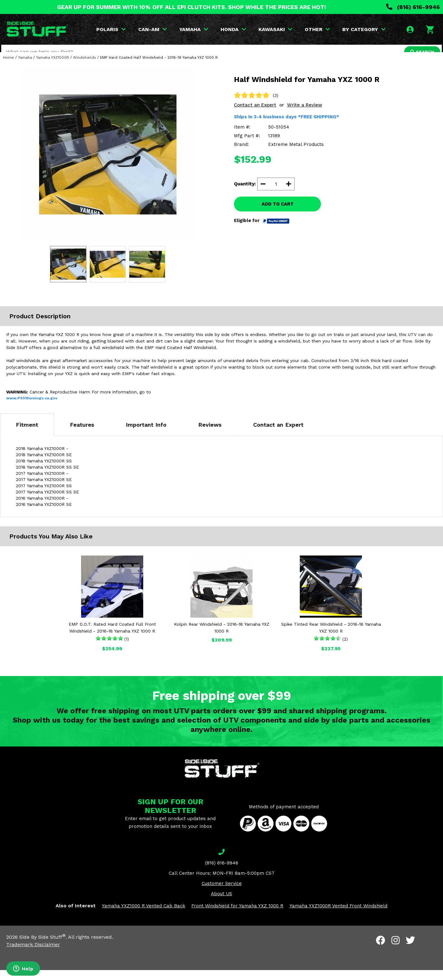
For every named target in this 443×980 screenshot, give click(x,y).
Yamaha (25, 67)
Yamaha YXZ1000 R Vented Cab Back (144, 916)
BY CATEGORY (365, 29)
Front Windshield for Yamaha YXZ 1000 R (237, 916)
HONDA (234, 29)
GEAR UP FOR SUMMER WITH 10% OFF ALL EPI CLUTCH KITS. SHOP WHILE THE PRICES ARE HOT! (192, 7)
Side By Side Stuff (42, 947)
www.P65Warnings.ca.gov (32, 408)
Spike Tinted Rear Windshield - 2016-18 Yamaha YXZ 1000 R (331, 637)
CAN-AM (153, 29)
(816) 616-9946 (413, 7)
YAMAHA (195, 29)
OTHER (318, 29)
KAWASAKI (276, 29)
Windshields (84, 67)
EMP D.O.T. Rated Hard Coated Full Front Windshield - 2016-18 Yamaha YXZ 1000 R (112, 637)
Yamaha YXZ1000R (53, 67)
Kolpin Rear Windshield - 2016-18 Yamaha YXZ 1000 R (222, 637)
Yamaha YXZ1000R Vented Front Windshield (338, 916)
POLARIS (112, 29)
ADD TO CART (278, 214)
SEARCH (420, 52)
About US (221, 904)
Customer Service (222, 893)
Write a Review (305, 115)
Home (9, 67)
